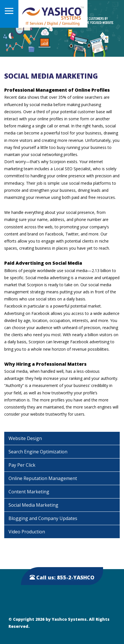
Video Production (27, 532)
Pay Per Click (22, 465)
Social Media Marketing (33, 505)
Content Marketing (29, 492)
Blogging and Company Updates (43, 518)
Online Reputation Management (43, 478)
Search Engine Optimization (38, 452)
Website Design (25, 438)
